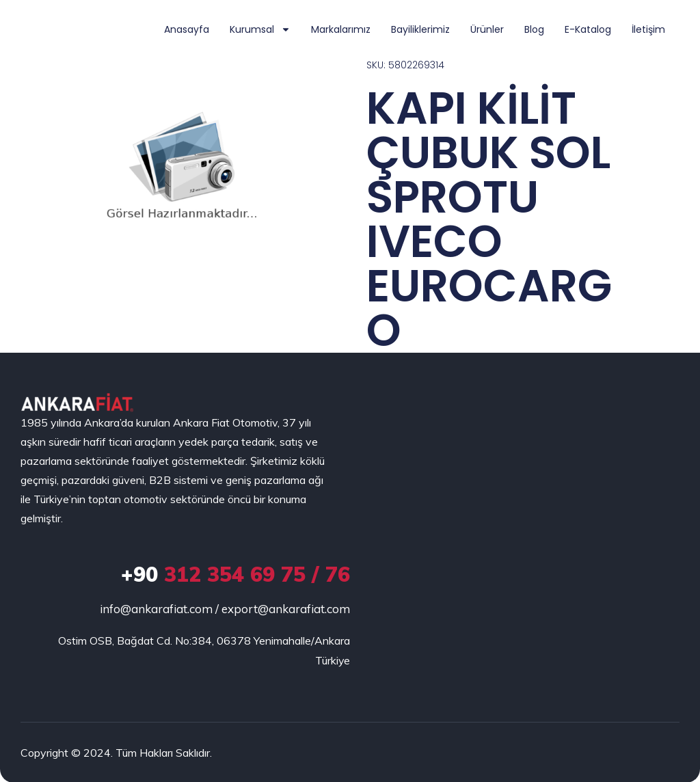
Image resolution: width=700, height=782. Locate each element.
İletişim (648, 29)
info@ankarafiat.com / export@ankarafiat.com (225, 609)
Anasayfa (187, 29)
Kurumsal (260, 29)
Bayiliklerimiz (420, 29)
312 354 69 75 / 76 (235, 575)
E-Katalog (588, 29)
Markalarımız (341, 29)
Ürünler (487, 29)
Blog (534, 29)
